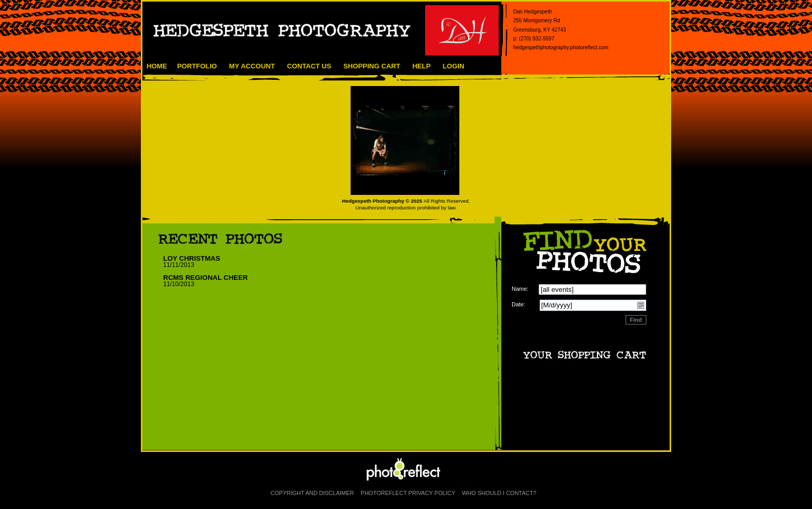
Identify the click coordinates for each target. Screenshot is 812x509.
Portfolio (197, 66)
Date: (518, 304)
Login (454, 66)
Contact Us (309, 66)
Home (157, 66)
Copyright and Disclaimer (313, 493)
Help (421, 66)
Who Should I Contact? (499, 493)
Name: (520, 289)
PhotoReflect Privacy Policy (408, 493)
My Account (252, 66)
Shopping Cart (372, 66)
